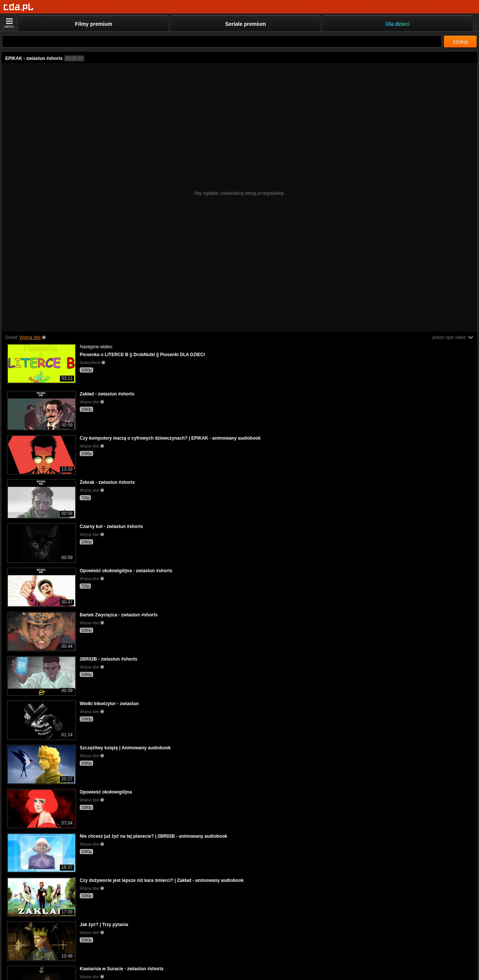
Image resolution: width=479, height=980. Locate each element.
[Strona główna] (19, 7)
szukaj (460, 42)
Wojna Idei (30, 337)
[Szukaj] (222, 41)
